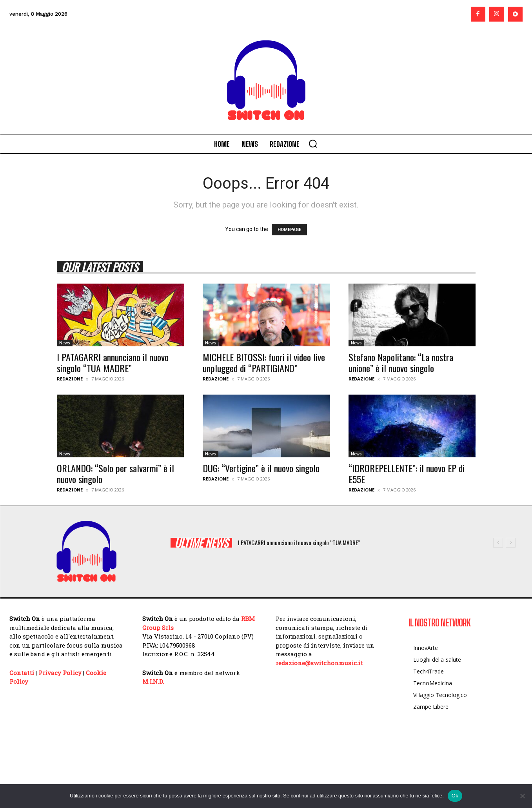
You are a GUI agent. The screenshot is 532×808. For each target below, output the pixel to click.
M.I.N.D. (153, 681)
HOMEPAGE (289, 230)
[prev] (498, 543)
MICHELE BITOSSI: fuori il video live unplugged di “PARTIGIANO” (264, 362)
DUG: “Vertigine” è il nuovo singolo (261, 468)
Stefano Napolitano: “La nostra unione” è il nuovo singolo (401, 362)
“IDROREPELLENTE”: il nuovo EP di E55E (407, 473)
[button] (313, 144)
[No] (522, 796)
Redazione (70, 379)
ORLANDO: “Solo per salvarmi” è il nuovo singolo (115, 473)
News (65, 343)
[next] (511, 543)
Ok (455, 796)
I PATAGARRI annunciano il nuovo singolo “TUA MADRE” (113, 362)
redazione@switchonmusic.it (319, 663)
